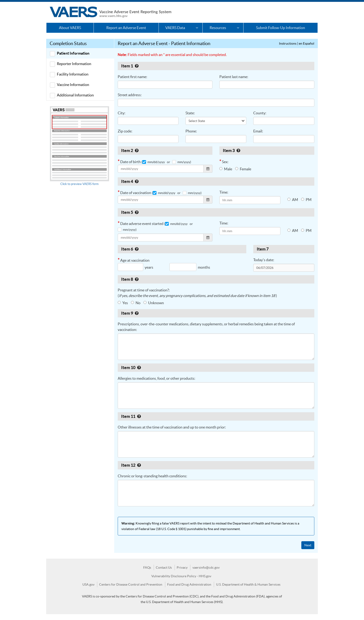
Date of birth (165, 166)
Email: (258, 131)
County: (260, 113)
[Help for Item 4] (137, 181)
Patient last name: (234, 77)
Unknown (154, 303)
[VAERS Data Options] (197, 28)
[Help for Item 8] (137, 279)
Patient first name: (132, 77)
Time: (224, 192)
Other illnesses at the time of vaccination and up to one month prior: (172, 427)
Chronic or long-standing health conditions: (152, 476)
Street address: (130, 95)
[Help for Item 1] (137, 66)
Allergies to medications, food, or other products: (156, 378)
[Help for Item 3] (238, 150)
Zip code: (125, 131)
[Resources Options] (238, 28)
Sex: (224, 161)
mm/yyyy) (182, 162)
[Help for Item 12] (139, 465)
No (136, 303)
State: (190, 113)
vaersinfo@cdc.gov (206, 567)
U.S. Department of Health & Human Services (248, 584)
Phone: (191, 131)
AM (293, 200)
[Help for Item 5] (137, 212)
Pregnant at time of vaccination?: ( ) (197, 293)
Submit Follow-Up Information (281, 28)
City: (122, 113)
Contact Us (164, 567)
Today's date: (264, 260)
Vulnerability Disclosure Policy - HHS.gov (181, 576)
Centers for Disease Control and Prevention (131, 584)
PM (306, 200)
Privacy (182, 567)
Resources (218, 28)
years (149, 267)
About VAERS (70, 28)
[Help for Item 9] (137, 313)
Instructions (288, 43)
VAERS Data (175, 28)
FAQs (147, 567)
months (204, 267)
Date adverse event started (156, 226)
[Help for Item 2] (137, 150)
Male (226, 169)
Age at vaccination (171, 265)
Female (243, 169)
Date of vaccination (165, 196)
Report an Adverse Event (126, 28)
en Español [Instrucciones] (307, 43)
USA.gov (88, 584)
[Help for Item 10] (139, 368)
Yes (123, 303)
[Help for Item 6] (137, 249)
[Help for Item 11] (139, 416)
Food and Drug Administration (189, 584)
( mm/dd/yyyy (153, 162)
